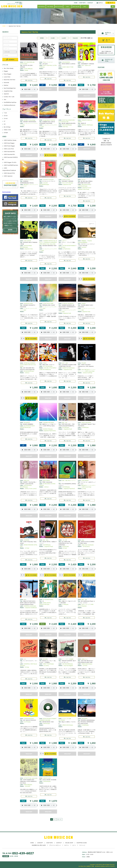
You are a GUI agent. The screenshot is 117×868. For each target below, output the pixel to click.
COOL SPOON (27, 241)
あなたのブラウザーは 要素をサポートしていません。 (29, 89)
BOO (25, 600)
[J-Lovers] (46, 666)
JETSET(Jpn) (66, 547)
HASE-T (64, 600)
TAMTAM (53, 120)
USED (67, 7)
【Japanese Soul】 (68, 370)
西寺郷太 (26, 120)
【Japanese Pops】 (49, 547)
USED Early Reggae (9, 143)
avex (83, 370)
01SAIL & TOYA (66, 180)
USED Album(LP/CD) (9, 173)
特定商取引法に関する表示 (39, 845)
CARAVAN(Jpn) (47, 781)
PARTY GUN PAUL (48, 65)
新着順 (42, 38)
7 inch (5, 113)
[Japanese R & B (86, 188)
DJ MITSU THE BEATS (68, 304)
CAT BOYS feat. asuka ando (31, 778)
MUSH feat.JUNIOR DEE (68, 120)
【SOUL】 (27, 373)
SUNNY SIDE (66, 67)
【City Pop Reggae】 (68, 666)
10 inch (6, 116)
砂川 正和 (65, 363)
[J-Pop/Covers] (67, 249)
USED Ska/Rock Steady (10, 140)
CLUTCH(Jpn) (27, 722)
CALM (45, 304)
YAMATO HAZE (47, 778)
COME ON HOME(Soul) (45, 370)
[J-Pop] (84, 489)
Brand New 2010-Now (9, 80)
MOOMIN (45, 659)
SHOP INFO (82, 3)
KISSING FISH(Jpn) (48, 429)
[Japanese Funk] (29, 249)
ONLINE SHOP (69, 843)
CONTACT (90, 3)
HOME (76, 3)
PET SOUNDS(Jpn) (48, 366)
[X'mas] (65, 548)
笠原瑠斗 (84, 304)
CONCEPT (40, 843)
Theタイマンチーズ (48, 62)
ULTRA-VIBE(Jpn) (28, 69)
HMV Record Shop (86, 185)
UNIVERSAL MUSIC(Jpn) (30, 606)
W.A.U (64, 183)
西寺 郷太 (46, 540)
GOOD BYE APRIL (28, 304)
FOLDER (84, 363)
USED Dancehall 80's (9, 152)
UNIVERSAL (27, 664)
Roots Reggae (7, 74)
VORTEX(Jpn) (46, 723)
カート (74, 845)
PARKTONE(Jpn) (28, 785)
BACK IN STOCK (59, 7)
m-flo (83, 62)
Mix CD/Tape (7, 127)
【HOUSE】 (28, 786)
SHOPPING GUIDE (82, 843)
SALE (85, 7)
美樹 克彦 (84, 600)
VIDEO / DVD (7, 130)
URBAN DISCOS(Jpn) (87, 664)
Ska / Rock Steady (9, 68)
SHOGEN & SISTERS (48, 180)
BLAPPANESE (27, 426)
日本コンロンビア (86, 604)
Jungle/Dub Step (8, 91)
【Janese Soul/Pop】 (88, 373)
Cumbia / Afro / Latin (9, 97)
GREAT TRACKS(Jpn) (48, 664)
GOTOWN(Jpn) (66, 487)
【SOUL (27, 489)
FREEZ (45, 363)
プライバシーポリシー (55, 845)
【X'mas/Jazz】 (86, 547)
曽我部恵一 (84, 241)
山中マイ (64, 241)
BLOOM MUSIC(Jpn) (29, 371)
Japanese (6, 94)
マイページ (82, 845)
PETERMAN (27, 423)
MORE (10, 230)
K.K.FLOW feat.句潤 (63, 122)
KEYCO (83, 180)
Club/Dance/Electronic (10, 105)
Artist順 (53, 38)
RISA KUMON (46, 481)
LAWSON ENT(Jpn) (83, 186)
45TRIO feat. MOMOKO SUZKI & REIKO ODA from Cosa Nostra (28, 365)
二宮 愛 (64, 540)
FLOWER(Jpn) (85, 427)
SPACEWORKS (66, 62)
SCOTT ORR (50, 304)
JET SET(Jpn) (70, 183)
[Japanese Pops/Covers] (50, 431)
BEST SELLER (76, 7)
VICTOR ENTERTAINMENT (69, 246)
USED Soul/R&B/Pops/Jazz (11, 165)
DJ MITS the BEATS (29, 180)
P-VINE (72, 67)
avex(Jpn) (84, 247)
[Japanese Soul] (67, 185)
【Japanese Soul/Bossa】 (31, 608)
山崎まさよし (85, 659)
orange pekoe (46, 120)
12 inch (6, 118)
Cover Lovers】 (33, 489)
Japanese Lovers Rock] (83, 189)
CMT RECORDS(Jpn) (67, 664)
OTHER (6, 133)
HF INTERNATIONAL (48, 600)
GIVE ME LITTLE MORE (50, 368)
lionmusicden (7, 192)
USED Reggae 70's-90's (10, 162)
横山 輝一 (65, 423)
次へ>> (59, 819)
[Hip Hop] (65, 127)
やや (25, 659)
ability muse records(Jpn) (88, 545)
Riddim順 (75, 38)
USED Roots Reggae (9, 146)
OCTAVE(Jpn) (66, 427)
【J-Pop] (27, 667)
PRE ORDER (50, 7)
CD (5, 124)
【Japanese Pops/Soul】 (69, 489)
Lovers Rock (7, 77)
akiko (83, 540)
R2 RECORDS (47, 484)
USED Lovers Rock (9, 149)
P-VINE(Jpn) (65, 604)
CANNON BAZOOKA (29, 719)
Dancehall (6, 83)
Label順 (64, 38)
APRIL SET (27, 481)
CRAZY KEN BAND (86, 423)
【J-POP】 (85, 666)
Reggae (6, 71)
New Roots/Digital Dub (10, 88)
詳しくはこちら (29, 80)
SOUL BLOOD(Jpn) (67, 125)
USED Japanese (8, 176)
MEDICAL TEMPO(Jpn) (87, 125)
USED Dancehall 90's (9, 154)
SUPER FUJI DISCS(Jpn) (68, 368)
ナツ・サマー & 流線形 (68, 659)
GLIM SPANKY (85, 481)
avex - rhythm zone (86, 65)
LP (4, 121)
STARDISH (26, 540)
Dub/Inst (6, 85)
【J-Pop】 (27, 548)
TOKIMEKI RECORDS (48, 423)
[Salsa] (26, 70)
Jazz (5, 99)
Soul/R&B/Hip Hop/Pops (10, 102)
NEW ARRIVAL (42, 7)
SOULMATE (84, 719)
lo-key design (32, 120)
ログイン (67, 845)
